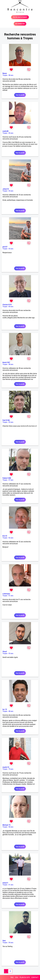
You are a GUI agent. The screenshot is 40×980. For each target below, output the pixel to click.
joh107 (5, 247)
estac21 (5, 883)
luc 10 (5, 709)
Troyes (5, 75)
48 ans (11, 711)
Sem (4, 941)
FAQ (12, 977)
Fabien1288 (7, 478)
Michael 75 (6, 825)
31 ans (11, 885)
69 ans (11, 307)
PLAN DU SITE (25, 977)
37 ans (11, 480)
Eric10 (5, 536)
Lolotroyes (6, 594)
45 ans (11, 133)
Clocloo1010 (7, 305)
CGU (17, 977)
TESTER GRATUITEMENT (20, 17)
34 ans (11, 943)
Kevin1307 (6, 362)
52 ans (11, 538)
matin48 (5, 131)
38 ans (11, 364)
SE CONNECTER (20, 24)
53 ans (11, 422)
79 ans (11, 769)
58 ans (11, 75)
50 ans (11, 827)
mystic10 (6, 767)
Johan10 (6, 189)
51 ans (11, 596)
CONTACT (35, 977)
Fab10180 (6, 420)
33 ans (11, 191)
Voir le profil (20, 95)
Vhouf (5, 652)
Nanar (5, 73)
